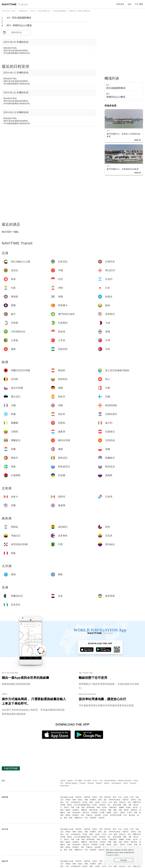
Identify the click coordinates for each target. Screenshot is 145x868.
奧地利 (70, 805)
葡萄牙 (126, 810)
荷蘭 (110, 810)
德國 (125, 805)
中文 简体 (87, 781)
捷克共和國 (117, 805)
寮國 (86, 800)
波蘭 (120, 810)
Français (83, 783)
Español (99, 783)
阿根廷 (68, 815)
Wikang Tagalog (71, 783)
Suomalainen (116, 783)
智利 (83, 815)
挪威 (115, 810)
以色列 (126, 797)
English (70, 781)
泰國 (91, 802)
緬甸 (100, 800)
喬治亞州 (108, 797)
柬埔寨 (68, 800)
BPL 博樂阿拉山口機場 (19, 25)
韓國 (74, 800)
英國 (83, 807)
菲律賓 (133, 800)
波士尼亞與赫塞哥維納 (82, 805)
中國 (101, 797)
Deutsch (91, 783)
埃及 (86, 818)
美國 (136, 813)
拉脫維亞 (76, 810)
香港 (114, 797)
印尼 (120, 797)
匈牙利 (104, 807)
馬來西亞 (126, 800)
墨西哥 (123, 813)
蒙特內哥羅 (94, 810)
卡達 (67, 802)
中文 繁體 (78, 781)
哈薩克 (80, 800)
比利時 (95, 805)
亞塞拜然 (87, 797)
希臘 (98, 807)
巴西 (125, 815)
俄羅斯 (109, 813)
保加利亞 (102, 805)
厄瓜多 (106, 815)
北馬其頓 (103, 810)
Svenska (133, 783)
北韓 (129, 802)
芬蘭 (72, 807)
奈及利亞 (102, 818)
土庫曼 (97, 802)
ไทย (101, 781)
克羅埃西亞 (113, 807)
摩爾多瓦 (84, 810)
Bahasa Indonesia (125, 781)
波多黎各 (98, 815)
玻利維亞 (76, 815)
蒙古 (105, 800)
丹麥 (130, 805)
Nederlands (65, 786)
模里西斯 (93, 818)
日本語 (63, 781)
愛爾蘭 (122, 807)
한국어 (95, 781)
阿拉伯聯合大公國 (67, 797)
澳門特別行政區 (115, 800)
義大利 (135, 807)
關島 (71, 818)
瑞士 (109, 805)
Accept (124, 860)
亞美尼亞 (79, 797)
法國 (78, 807)
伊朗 (137, 797)
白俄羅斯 (94, 813)
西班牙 (66, 807)
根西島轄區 (91, 807)
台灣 (110, 802)
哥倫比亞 (89, 815)
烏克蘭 (102, 813)
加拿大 (116, 813)
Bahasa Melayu (110, 781)
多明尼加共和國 (116, 815)
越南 (115, 802)
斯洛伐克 (86, 813)
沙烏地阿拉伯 (76, 802)
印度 (132, 797)
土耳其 (104, 802)
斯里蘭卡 (93, 800)
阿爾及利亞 (79, 818)
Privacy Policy (113, 855)
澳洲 (66, 818)
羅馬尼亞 (134, 810)
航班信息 (120, 4)
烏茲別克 (122, 802)
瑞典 (69, 813)
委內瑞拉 (132, 815)
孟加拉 (95, 797)
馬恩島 (128, 807)
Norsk (126, 783)
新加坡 (85, 802)
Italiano (107, 783)
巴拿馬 (130, 813)
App (130, 4)
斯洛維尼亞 (77, 813)
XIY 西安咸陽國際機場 (19, 18)
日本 (62, 800)
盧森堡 (68, 810)
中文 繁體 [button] (139, 4)
